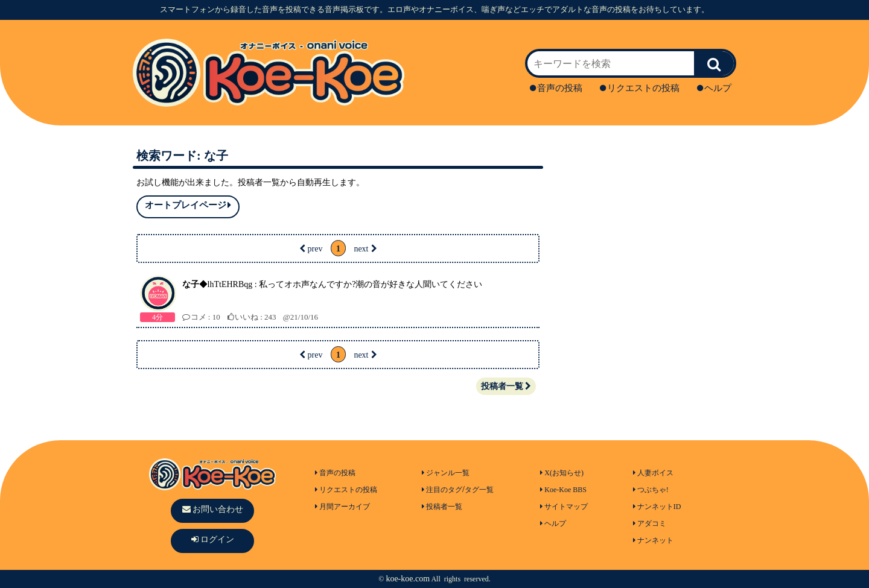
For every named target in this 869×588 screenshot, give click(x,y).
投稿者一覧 (506, 386)
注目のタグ (442, 490)
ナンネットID (657, 507)
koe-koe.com (408, 579)
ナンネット (653, 540)
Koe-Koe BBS (563, 490)
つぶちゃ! (651, 490)
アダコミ (650, 523)
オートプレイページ (188, 205)
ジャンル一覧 (446, 473)
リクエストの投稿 (640, 88)
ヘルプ (714, 88)
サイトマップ (564, 507)
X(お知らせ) (562, 473)
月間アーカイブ (342, 507)
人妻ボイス (653, 473)
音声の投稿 (556, 88)
